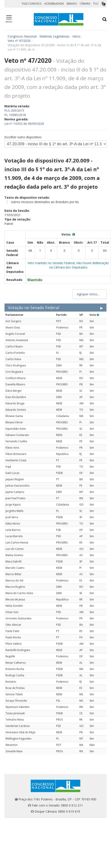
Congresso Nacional (22, 36)
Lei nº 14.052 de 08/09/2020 (24, 124)
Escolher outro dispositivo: (23, 137)
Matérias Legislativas (54, 36)
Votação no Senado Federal (34, 308)
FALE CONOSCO (32, 4)
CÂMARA (85, 4)
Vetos (76, 36)
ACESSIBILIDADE (54, 4)
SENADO (72, 4)
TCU (96, 4)
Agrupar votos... (90, 294)
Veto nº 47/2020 (19, 41)
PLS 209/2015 (14, 110)
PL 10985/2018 (15, 115)
